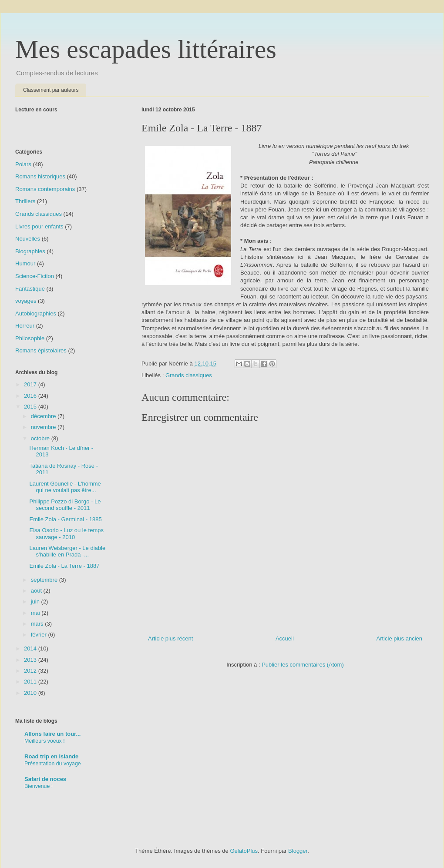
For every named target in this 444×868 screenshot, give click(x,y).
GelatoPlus (244, 851)
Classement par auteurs (51, 90)
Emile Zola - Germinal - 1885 (65, 519)
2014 (31, 648)
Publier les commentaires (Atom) (303, 665)
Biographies (30, 251)
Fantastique (30, 289)
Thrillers (25, 201)
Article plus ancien (400, 638)
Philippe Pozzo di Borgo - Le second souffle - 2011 (65, 505)
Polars (23, 164)
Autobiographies (36, 313)
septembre (45, 580)
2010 (31, 693)
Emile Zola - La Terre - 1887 (64, 566)
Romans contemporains (45, 189)
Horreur (25, 326)
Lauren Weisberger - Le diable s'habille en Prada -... (67, 551)
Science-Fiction (35, 276)
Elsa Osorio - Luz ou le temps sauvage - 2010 (66, 534)
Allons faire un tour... (52, 734)
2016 (31, 396)
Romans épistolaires (41, 350)
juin (36, 602)
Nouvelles (28, 239)
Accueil (285, 638)
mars (38, 624)
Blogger (298, 851)
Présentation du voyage (53, 764)
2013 (31, 660)
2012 (31, 671)
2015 (31, 407)
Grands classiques (189, 375)
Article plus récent (170, 638)
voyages (26, 301)
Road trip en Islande (51, 756)
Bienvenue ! (39, 786)
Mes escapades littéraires (146, 49)
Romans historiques (40, 176)
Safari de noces (45, 779)
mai (36, 613)
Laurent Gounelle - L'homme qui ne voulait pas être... (65, 487)
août (37, 591)
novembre (44, 427)
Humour (25, 263)
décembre (44, 416)
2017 (31, 384)
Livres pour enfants (39, 226)
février (40, 635)
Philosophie (30, 338)
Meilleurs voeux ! (45, 741)
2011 (31, 682)
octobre (41, 438)
